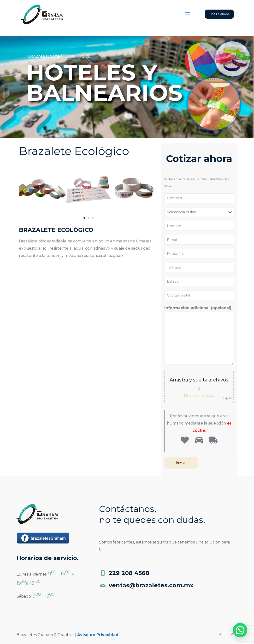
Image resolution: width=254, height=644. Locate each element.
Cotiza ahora (219, 14)
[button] (84, 218)
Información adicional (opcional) (199, 335)
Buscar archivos (199, 395)
